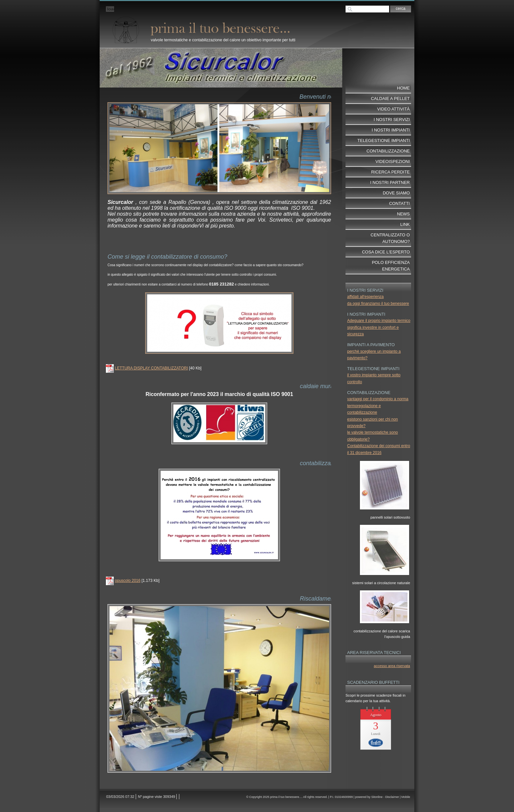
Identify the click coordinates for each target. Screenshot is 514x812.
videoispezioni (393, 161)
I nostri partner (390, 182)
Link (405, 224)
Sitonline (377, 797)
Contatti (399, 203)
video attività (394, 109)
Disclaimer (392, 797)
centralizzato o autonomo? (390, 238)
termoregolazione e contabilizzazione (364, 409)
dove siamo (396, 193)
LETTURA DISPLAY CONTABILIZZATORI (151, 368)
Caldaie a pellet (390, 99)
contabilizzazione (388, 151)
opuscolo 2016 (128, 581)
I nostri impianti (391, 130)
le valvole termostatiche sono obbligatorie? (373, 436)
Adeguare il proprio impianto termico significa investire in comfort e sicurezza (379, 327)
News (403, 214)
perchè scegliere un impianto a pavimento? (374, 355)
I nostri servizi (392, 119)
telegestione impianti (384, 140)
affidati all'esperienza (365, 297)
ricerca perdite (390, 172)
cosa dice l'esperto (386, 252)
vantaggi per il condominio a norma (378, 399)
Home (403, 88)
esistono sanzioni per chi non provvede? (373, 423)
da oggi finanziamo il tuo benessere (378, 304)
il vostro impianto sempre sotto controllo (374, 378)
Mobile (406, 797)
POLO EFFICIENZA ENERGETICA (391, 266)
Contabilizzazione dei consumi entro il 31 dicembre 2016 (379, 449)
